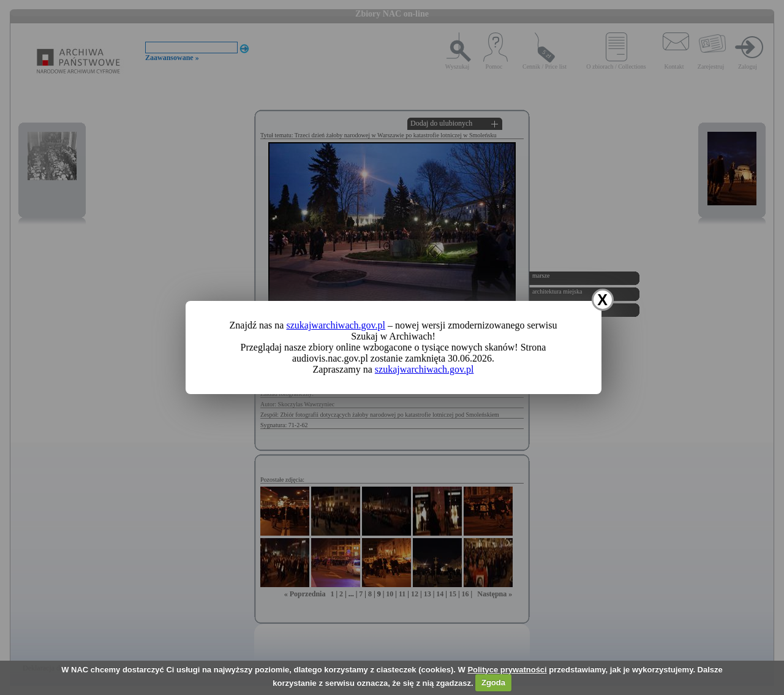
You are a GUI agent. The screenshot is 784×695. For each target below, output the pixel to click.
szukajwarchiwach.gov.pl (336, 325)
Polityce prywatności (507, 670)
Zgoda (493, 682)
